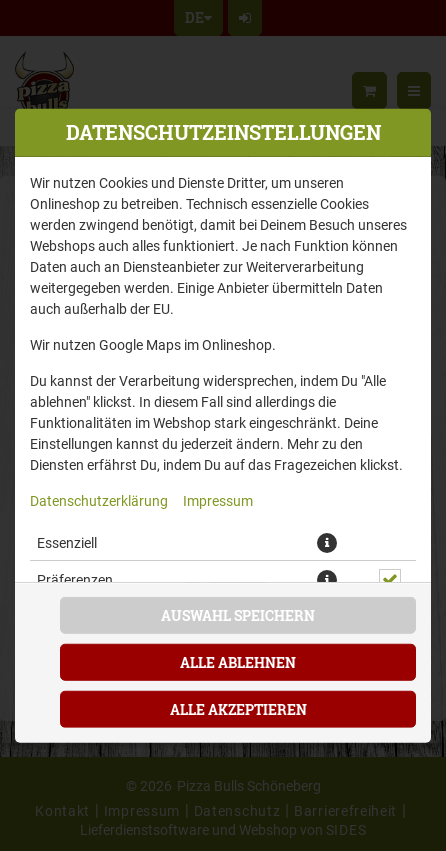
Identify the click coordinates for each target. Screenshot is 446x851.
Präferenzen (75, 578)
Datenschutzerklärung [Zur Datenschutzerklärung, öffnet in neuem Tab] (99, 499)
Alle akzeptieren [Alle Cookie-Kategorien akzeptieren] (238, 709)
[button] (327, 542)
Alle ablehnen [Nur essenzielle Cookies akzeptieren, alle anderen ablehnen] (238, 662)
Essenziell (67, 541)
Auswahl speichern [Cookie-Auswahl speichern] (238, 615)
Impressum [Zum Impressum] (218, 499)
